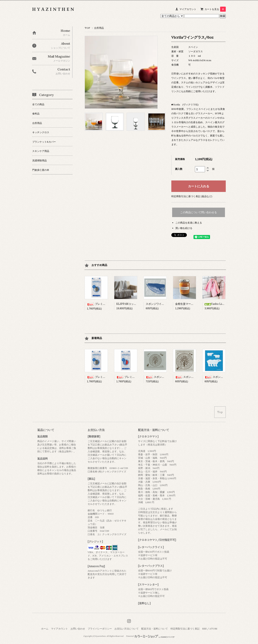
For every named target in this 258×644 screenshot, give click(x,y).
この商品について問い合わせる (199, 212)
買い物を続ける (184, 228)
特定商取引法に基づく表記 (185, 629)
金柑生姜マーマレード (188, 304)
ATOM (213, 629)
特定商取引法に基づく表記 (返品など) (192, 196)
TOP (87, 28)
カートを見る (215, 9)
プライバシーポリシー (100, 629)
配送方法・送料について (155, 629)
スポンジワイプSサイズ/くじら (164, 304)
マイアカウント (188, 9)
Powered (150, 636)
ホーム (45, 629)
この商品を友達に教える (189, 223)
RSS (204, 629)
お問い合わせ (78, 629)
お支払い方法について (127, 629)
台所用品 (99, 28)
